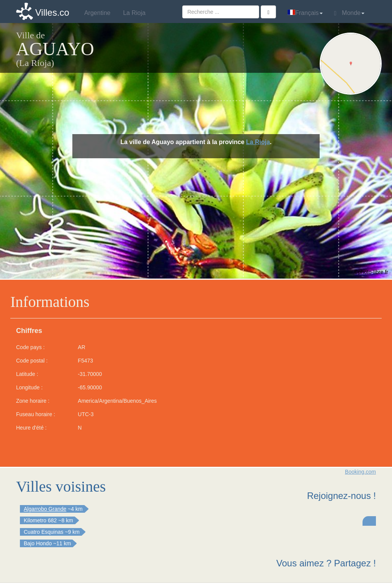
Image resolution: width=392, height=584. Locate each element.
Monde (349, 13)
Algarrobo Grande (45, 509)
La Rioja (258, 142)
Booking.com (360, 472)
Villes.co (52, 12)
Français (305, 13)
